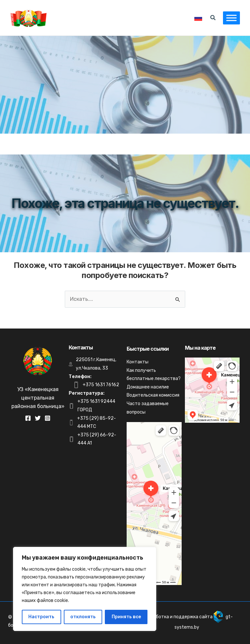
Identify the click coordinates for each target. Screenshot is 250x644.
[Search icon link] (213, 19)
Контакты (138, 362)
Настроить (41, 617)
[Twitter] (38, 418)
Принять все (126, 617)
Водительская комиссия (153, 395)
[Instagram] (48, 418)
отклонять (83, 617)
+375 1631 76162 (101, 385)
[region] (85, 589)
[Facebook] (28, 418)
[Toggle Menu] (231, 18)
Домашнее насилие (148, 387)
